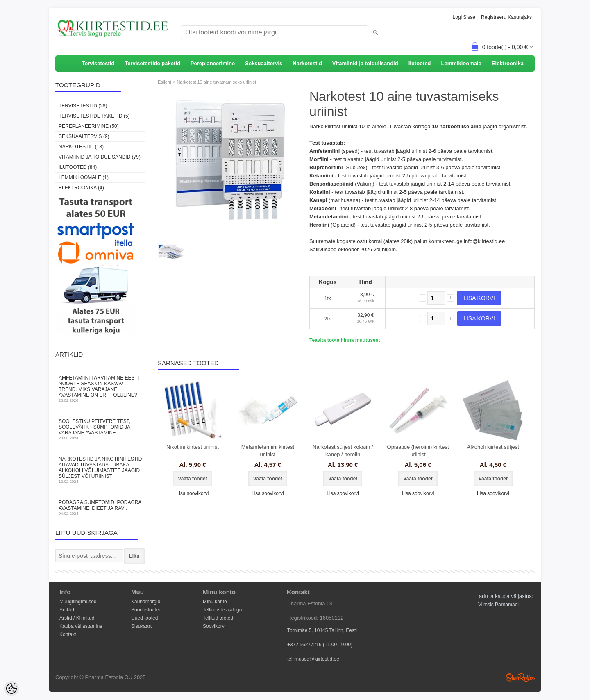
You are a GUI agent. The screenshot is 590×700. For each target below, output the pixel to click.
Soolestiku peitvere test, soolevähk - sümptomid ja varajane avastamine (100, 429)
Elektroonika (508, 63)
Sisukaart (141, 626)
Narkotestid (307, 63)
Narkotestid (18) (81, 147)
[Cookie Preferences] (11, 689)
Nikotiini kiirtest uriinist (193, 447)
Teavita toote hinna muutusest (345, 340)
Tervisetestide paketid (152, 63)
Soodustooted (146, 610)
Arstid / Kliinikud (77, 618)
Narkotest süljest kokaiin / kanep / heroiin (343, 451)
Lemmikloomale (461, 63)
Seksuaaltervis (264, 63)
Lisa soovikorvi (193, 493)
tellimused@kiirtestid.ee (313, 659)
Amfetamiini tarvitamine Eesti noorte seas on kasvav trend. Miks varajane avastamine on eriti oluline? (100, 389)
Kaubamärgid (146, 602)
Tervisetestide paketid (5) (94, 116)
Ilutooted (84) (78, 167)
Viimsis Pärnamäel (498, 605)
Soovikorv (214, 626)
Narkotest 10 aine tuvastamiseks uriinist (216, 82)
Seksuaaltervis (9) (84, 136)
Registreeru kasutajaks (506, 17)
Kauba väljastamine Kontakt (81, 627)
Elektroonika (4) (81, 188)
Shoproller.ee (520, 677)
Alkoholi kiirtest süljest (493, 447)
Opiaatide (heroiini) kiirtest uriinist (418, 451)
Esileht (165, 82)
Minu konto (215, 602)
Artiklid (67, 610)
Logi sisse (464, 17)
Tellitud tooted (218, 618)
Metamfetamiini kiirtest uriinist (268, 451)
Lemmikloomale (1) (84, 177)
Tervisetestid (98, 63)
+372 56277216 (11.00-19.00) (320, 645)
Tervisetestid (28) (83, 106)
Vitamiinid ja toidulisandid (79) (100, 157)
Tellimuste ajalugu (222, 610)
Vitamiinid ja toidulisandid (365, 63)
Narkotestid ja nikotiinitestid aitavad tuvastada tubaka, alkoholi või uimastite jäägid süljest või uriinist (100, 470)
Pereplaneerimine (213, 63)
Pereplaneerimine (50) (89, 126)
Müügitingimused (78, 602)
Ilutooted (420, 63)
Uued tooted (144, 618)
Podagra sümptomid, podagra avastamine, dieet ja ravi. (100, 508)
